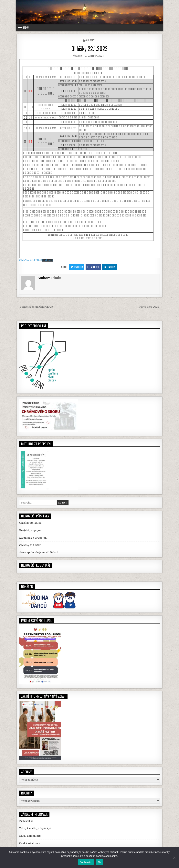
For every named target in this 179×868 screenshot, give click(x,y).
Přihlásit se (26, 821)
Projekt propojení (31, 530)
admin (79, 56)
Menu (26, 27)
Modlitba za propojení (33, 538)
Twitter (77, 267)
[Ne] (174, 858)
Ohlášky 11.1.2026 (30, 545)
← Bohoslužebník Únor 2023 (35, 307)
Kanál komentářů (30, 836)
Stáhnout (48, 260)
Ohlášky (90, 40)
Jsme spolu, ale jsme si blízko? (39, 552)
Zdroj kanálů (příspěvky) (35, 828)
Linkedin (110, 267)
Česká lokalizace (30, 843)
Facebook (93, 267)
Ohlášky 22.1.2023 (89, 49)
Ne (100, 862)
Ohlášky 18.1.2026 (30, 523)
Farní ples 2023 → (151, 307)
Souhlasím (86, 862)
